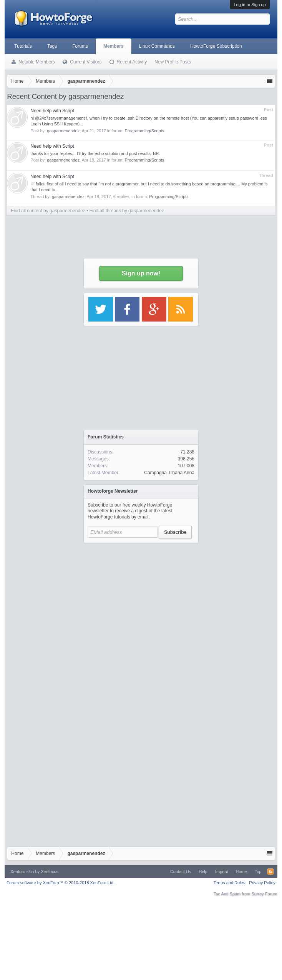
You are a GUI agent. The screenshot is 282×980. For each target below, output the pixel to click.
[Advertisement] (72, 619)
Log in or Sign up (250, 5)
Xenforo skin (22, 872)
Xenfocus (50, 872)
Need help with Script (52, 111)
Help (203, 872)
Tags (52, 46)
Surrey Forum (264, 894)
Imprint (222, 872)
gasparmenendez (63, 131)
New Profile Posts (173, 62)
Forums (80, 46)
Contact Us (181, 872)
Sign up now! (141, 273)
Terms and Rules (230, 883)
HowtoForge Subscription (216, 46)
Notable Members (37, 62)
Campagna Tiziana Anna (169, 473)
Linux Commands (157, 46)
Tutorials (23, 46)
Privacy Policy (262, 883)
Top (258, 872)
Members (114, 46)
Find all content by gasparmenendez (48, 211)
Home (241, 872)
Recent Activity (132, 62)
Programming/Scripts (145, 131)
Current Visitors (86, 62)
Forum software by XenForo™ (61, 883)
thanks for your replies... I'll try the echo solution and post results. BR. (95, 153)
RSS (270, 872)
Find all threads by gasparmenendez (127, 211)
